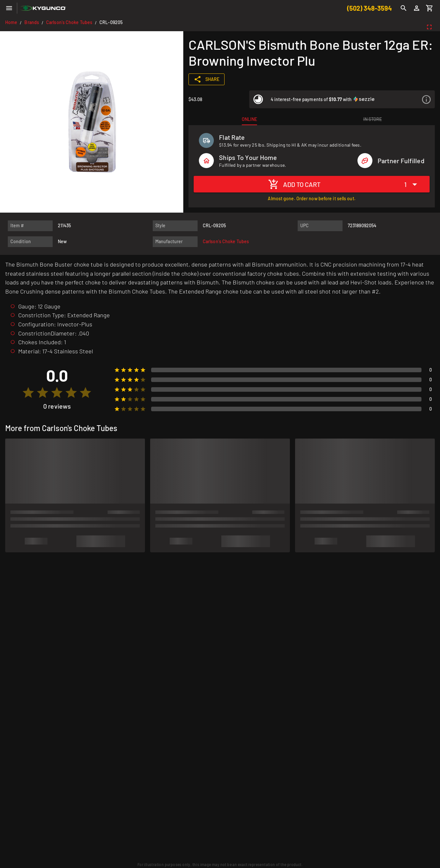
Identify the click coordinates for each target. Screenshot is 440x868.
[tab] (249, 119)
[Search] (404, 8)
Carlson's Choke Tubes (69, 22)
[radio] (28, 393)
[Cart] (430, 8)
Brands (32, 22)
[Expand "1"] (412, 184)
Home (11, 22)
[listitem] (342, 99)
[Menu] (9, 8)
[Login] (417, 8)
